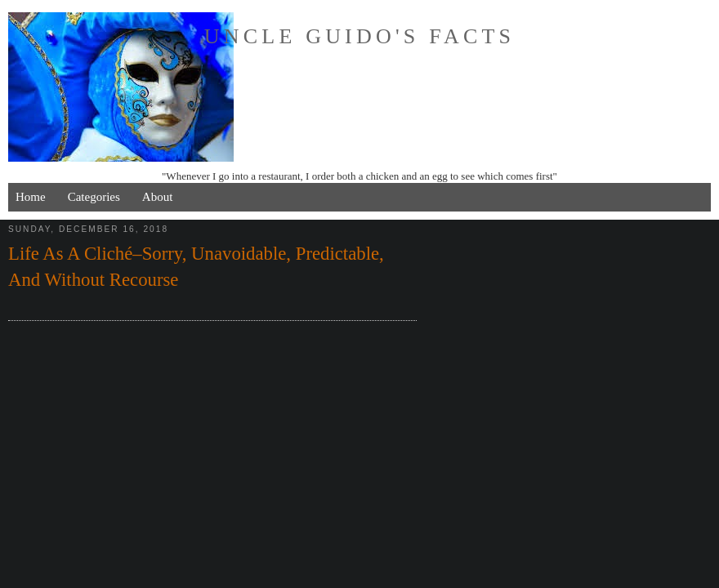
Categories (94, 197)
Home (31, 197)
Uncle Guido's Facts (359, 36)
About (158, 197)
